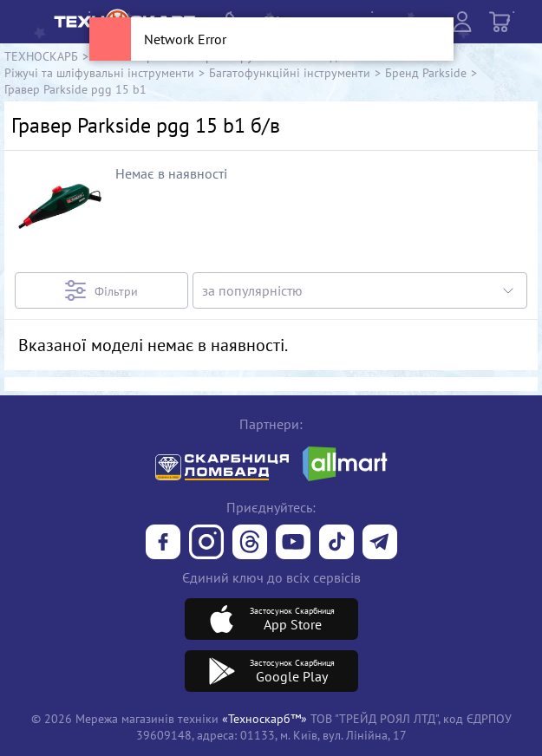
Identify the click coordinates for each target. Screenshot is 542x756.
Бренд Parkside (426, 72)
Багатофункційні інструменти (290, 72)
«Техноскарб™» (264, 718)
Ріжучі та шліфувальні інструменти (99, 72)
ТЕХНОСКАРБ (41, 56)
